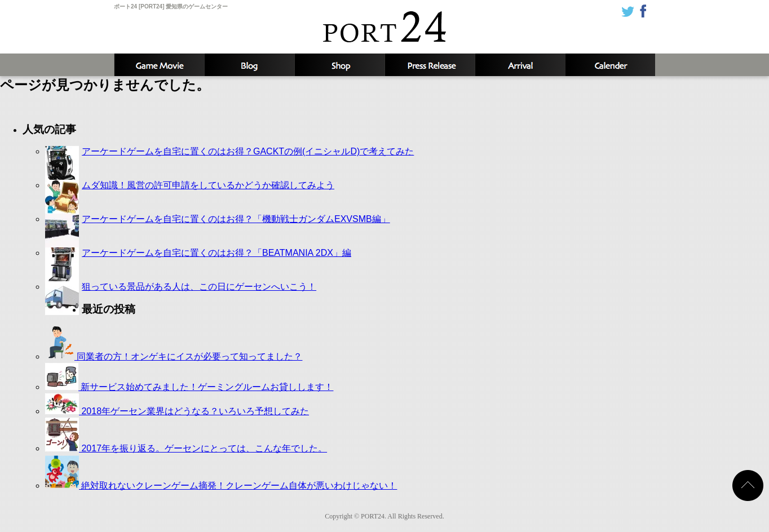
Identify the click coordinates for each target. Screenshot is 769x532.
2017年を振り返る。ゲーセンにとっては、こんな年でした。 (186, 448)
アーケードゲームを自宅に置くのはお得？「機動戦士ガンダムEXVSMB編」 (236, 219)
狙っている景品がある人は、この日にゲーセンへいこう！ (199, 287)
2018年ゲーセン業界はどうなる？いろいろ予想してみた (177, 411)
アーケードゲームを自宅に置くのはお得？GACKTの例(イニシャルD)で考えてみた (248, 151)
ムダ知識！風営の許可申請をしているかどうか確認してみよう (208, 185)
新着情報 (430, 65)
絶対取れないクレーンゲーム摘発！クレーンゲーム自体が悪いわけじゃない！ (221, 486)
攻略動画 (159, 65)
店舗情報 (339, 65)
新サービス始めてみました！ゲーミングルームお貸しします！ (189, 387)
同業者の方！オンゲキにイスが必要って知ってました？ (174, 356)
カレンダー (610, 65)
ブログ (249, 65)
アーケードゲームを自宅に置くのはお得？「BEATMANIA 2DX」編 (216, 253)
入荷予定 (520, 65)
